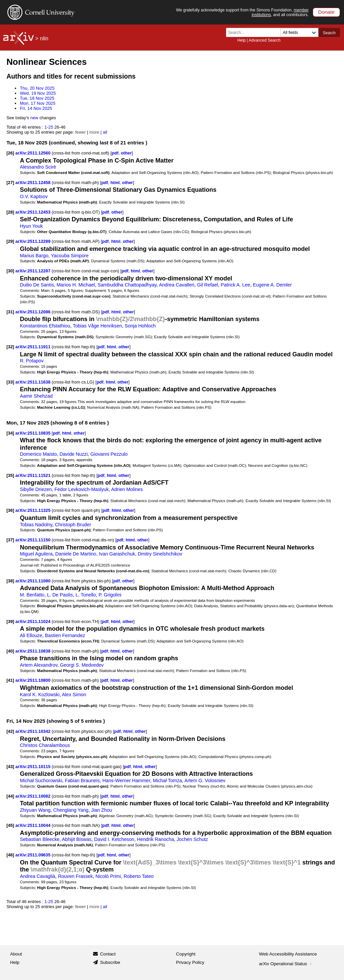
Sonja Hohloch (140, 326)
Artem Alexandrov (38, 665)
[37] (10, 540)
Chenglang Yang (71, 810)
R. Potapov (32, 361)
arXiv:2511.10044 (34, 825)
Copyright (186, 954)
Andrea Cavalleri (177, 285)
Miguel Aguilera (36, 554)
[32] (10, 347)
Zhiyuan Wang (35, 810)
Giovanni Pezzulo (109, 454)
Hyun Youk (31, 226)
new (34, 118)
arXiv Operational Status (286, 964)
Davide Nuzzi (74, 454)
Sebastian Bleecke (40, 839)
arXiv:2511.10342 (34, 731)
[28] (10, 212)
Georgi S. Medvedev (82, 665)
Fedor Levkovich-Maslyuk (82, 489)
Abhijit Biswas (77, 839)
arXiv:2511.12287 (34, 271)
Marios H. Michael (76, 285)
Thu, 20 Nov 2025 (37, 88)
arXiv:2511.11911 (34, 347)
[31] (10, 312)
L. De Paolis (60, 595)
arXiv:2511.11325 (34, 510)
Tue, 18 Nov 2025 (37, 98)
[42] (10, 731)
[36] (10, 510)
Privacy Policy (190, 962)
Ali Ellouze (31, 635)
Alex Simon (74, 695)
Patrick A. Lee (235, 285)
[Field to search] (299, 32)
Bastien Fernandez (65, 635)
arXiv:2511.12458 (34, 183)
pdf (115, 153)
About (16, 954)
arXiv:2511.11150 (34, 540)
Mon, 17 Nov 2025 (38, 103)
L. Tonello (86, 595)
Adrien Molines (127, 489)
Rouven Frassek (75, 876)
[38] (10, 581)
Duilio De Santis (37, 285)
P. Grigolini (110, 595)
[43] (10, 767)
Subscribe (110, 962)
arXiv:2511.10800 (34, 680)
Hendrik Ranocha (156, 839)
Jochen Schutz (192, 839)
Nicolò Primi (108, 876)
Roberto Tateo (139, 876)
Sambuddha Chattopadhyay (127, 285)
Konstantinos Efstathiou (45, 326)
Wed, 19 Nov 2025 (38, 93)
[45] (10, 825)
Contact (108, 954)
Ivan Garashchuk (117, 554)
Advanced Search (265, 40)
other (126, 153)
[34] (10, 433)
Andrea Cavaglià (37, 876)
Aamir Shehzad (36, 396)
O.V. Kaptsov (34, 196)
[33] (10, 382)
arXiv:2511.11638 (34, 382)
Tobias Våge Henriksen (98, 326)
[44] (10, 796)
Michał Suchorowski (41, 781)
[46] (10, 855)
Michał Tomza (167, 781)
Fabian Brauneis (82, 781)
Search (329, 33)
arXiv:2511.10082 (34, 796)
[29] (10, 241)
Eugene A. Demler (272, 285)
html (115, 183)
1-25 (49, 127)
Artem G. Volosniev (205, 781)
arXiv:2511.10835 (34, 433)
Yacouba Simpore (70, 256)
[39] (10, 621)
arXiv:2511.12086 (34, 312)
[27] (10, 183)
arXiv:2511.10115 (34, 767)
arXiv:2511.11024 (34, 621)
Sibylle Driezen (36, 489)
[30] (10, 271)
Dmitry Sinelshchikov (160, 554)
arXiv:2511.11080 (34, 581)
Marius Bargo (34, 256)
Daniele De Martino (76, 554)
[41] (10, 680)
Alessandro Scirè (38, 167)
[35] (10, 475)
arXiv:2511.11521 (34, 475)
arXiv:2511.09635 (34, 855)
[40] (10, 651)
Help (241, 40)
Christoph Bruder (73, 525)
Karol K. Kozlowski (40, 695)
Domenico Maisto (38, 454)
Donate (326, 12)
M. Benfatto (32, 595)
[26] (10, 153)
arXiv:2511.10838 (34, 651)
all (105, 132)
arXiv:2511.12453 (34, 212)
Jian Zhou (102, 810)
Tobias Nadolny (36, 525)
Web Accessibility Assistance (288, 954)
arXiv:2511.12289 (34, 241)
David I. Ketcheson (114, 839)
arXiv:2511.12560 (34, 153)
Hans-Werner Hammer (126, 781)
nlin (44, 38)
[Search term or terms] (255, 32)
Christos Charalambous (45, 745)
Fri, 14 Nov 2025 (36, 108)
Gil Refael (207, 285)
